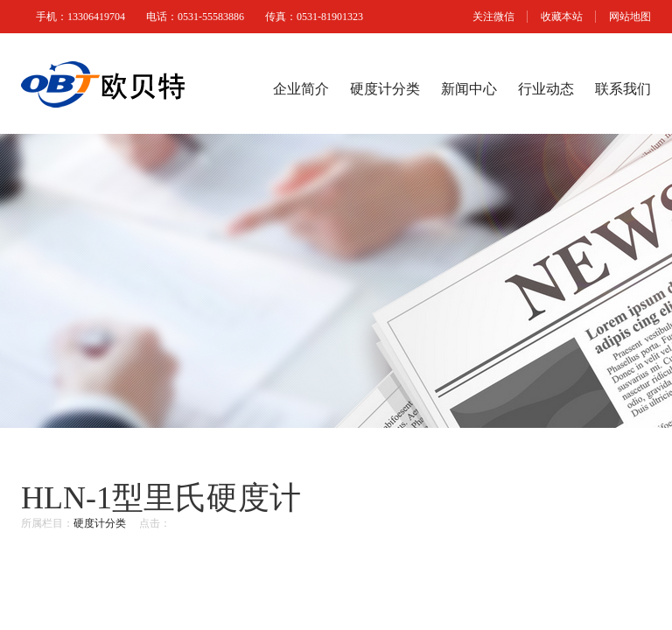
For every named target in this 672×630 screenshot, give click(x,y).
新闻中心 (469, 89)
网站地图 (630, 17)
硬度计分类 (385, 89)
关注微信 (493, 17)
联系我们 (623, 89)
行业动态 (546, 89)
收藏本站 (562, 17)
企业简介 (301, 89)
